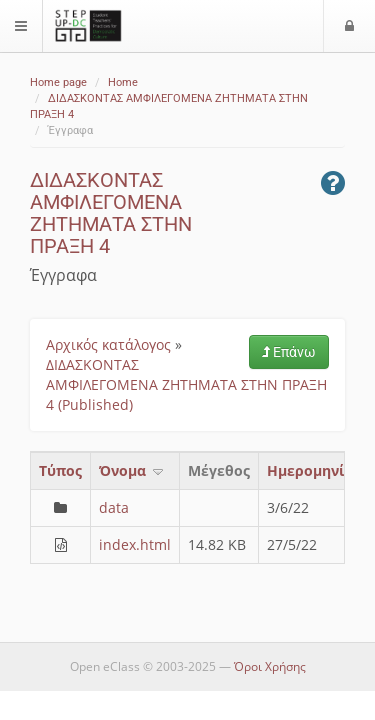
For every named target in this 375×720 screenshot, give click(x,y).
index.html (135, 544)
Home (123, 82)
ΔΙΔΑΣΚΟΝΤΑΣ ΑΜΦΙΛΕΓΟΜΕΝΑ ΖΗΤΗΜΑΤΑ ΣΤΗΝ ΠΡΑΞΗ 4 (111, 213)
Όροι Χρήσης (270, 666)
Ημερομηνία (310, 470)
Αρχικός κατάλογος (108, 344)
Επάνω (289, 352)
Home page (58, 82)
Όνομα (132, 470)
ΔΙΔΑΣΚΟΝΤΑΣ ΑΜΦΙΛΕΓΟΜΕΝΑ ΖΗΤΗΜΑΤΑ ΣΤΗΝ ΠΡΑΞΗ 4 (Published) (186, 384)
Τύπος (60, 470)
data (114, 507)
